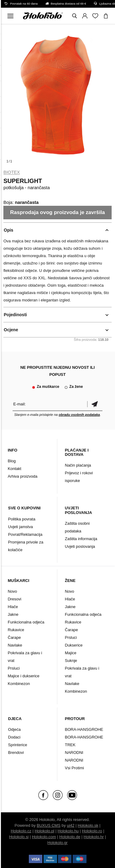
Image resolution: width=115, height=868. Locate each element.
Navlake (15, 645)
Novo (12, 591)
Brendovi (16, 753)
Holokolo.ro (92, 831)
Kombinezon (19, 684)
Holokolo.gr (58, 843)
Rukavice (16, 630)
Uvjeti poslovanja (80, 546)
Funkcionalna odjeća (26, 622)
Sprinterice (17, 745)
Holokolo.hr (94, 837)
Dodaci (14, 737)
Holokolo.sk (88, 825)
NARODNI (74, 753)
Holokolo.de (70, 837)
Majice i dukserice (23, 676)
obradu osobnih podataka (79, 415)
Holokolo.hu (68, 831)
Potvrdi (95, 404)
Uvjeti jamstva (20, 527)
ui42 (71, 825)
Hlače (13, 607)
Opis (8, 230)
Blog (12, 461)
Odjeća (14, 729)
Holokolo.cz (21, 831)
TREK (70, 745)
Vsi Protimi (75, 768)
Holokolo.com (44, 837)
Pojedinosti (15, 315)
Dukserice (74, 645)
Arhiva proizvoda (23, 476)
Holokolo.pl (44, 831)
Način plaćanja (78, 465)
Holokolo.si (19, 837)
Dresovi (14, 599)
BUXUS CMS (49, 825)
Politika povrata (22, 519)
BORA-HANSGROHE (84, 729)
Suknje (71, 661)
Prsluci (14, 668)
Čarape (14, 637)
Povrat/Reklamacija (25, 534)
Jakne (13, 614)
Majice (71, 653)
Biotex (12, 172)
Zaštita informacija (81, 539)
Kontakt (14, 469)
